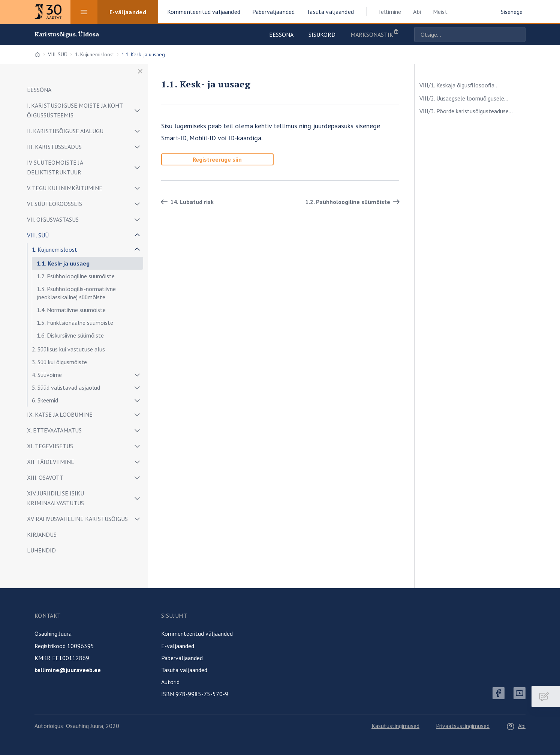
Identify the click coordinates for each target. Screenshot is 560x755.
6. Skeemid (45, 400)
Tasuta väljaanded (184, 670)
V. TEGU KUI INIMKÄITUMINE (65, 188)
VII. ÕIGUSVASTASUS (53, 219)
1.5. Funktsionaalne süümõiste (75, 323)
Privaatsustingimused (463, 726)
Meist (440, 12)
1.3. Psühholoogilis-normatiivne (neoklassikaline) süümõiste (76, 293)
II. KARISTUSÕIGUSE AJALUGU (65, 131)
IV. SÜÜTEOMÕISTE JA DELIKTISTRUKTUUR (55, 167)
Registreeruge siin (217, 159)
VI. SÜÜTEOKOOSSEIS (55, 204)
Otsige (518, 35)
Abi (417, 12)
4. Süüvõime (47, 375)
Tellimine (389, 12)
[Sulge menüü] (140, 71)
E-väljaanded (178, 646)
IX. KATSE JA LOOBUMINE (60, 414)
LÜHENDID (41, 550)
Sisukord (322, 35)
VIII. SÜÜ (58, 54)
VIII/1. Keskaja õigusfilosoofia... (459, 85)
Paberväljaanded (182, 658)
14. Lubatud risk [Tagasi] (186, 202)
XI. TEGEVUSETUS (50, 446)
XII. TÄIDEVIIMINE (51, 462)
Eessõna (281, 35)
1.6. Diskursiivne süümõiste (70, 335)
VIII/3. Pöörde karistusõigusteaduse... (466, 111)
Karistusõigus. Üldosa (67, 34)
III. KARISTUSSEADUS (54, 147)
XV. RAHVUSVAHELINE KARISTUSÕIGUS (77, 519)
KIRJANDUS (42, 534)
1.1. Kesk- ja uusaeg (63, 263)
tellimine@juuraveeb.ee (68, 670)
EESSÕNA (39, 90)
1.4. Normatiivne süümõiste (71, 310)
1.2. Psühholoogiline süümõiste (76, 276)
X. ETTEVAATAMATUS (54, 430)
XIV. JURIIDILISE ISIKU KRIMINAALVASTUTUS (55, 498)
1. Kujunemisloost (94, 54)
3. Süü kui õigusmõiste (59, 362)
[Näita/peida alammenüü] (137, 110)
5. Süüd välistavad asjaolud (66, 387)
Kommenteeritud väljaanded (197, 633)
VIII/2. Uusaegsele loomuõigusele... (464, 98)
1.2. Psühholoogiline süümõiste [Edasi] (354, 202)
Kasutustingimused (395, 726)
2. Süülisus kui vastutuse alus (68, 349)
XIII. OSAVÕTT (45, 477)
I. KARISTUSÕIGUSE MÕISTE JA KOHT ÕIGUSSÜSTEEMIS (75, 110)
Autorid (170, 682)
